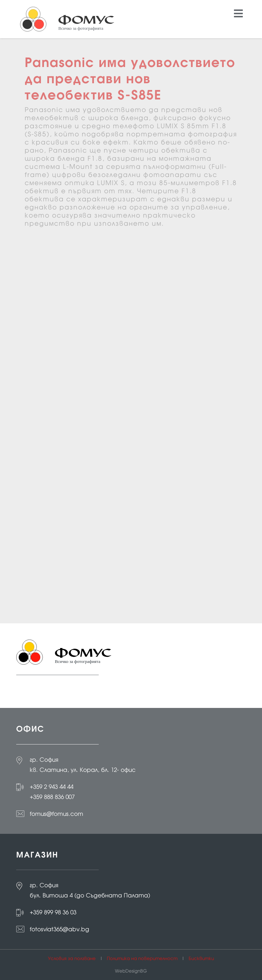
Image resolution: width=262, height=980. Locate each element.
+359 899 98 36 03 (53, 912)
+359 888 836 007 (52, 797)
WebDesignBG (131, 971)
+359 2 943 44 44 (52, 787)
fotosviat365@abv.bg (59, 929)
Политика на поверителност (142, 959)
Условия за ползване (72, 959)
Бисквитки (201, 959)
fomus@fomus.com (56, 814)
